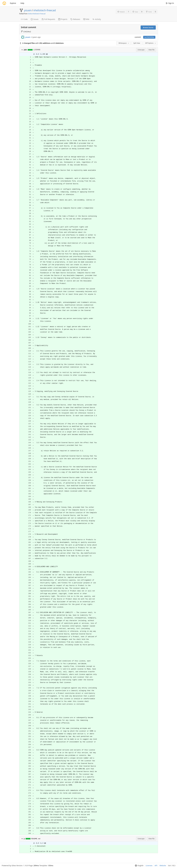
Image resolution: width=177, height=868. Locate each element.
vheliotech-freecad (45, 10)
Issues (35, 19)
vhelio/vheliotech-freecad (37, 14)
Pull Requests (48, 19)
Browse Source (148, 28)
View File (151, 50)
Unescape (141, 50)
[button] (22, 50)
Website (163, 865)
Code (24, 19)
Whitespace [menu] (124, 43)
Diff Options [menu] (151, 43)
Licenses (149, 865)
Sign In (170, 3)
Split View (137, 43)
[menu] (139, 866)
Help (22, 3)
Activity (97, 19)
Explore (13, 3)
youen (28, 10)
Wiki (86, 19)
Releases (75, 19)
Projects (63, 19)
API (156, 865)
